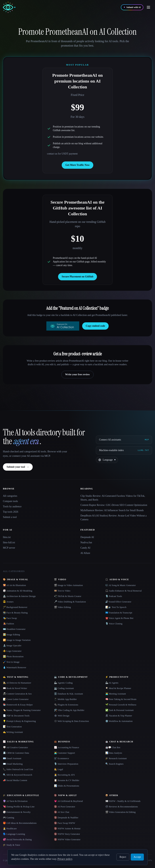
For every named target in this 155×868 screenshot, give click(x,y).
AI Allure (85, 553)
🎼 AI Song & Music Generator (121, 585)
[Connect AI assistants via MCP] (124, 440)
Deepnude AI (87, 537)
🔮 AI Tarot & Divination (15, 801)
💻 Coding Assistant (64, 688)
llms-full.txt (9, 542)
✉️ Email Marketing (13, 764)
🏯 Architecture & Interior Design (19, 596)
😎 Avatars (8, 602)
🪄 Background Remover (15, 607)
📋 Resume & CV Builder (67, 780)
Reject (123, 857)
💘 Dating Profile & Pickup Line (19, 807)
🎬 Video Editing (62, 607)
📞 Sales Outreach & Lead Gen (18, 769)
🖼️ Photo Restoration (13, 656)
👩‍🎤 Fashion (8, 624)
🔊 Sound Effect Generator (118, 602)
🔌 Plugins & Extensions (66, 705)
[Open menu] (148, 7)
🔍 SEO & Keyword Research (18, 775)
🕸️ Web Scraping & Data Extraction (71, 721)
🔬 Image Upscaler (12, 645)
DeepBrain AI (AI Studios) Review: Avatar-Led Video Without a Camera (114, 518)
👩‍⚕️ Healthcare (10, 828)
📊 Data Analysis (114, 753)
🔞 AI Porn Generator (65, 807)
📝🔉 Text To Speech (116, 607)
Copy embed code (95, 326)
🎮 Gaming (8, 818)
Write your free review (77, 374)
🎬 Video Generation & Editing (120, 812)
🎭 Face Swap (10, 618)
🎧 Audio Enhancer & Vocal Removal (124, 591)
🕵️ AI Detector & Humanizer (17, 683)
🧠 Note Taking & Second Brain (121, 699)
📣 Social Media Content (15, 780)
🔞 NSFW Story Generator (67, 834)
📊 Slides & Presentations (67, 786)
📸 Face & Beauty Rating (15, 613)
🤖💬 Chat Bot (113, 747)
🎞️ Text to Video (62, 591)
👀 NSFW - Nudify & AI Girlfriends (123, 801)
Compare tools (10, 501)
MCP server (9, 548)
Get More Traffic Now (77, 165)
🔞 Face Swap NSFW (65, 823)
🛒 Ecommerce (61, 758)
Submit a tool (10, 517)
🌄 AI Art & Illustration (14, 585)
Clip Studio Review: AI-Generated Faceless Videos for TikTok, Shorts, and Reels (113, 498)
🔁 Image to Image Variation (17, 640)
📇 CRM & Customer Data (16, 753)
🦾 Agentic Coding (63, 683)
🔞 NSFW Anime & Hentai (67, 828)
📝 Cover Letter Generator (16, 699)
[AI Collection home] (9, 7)
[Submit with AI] (132, 7)
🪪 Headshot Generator (14, 629)
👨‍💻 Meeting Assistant (116, 694)
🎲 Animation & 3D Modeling (18, 591)
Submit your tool (18, 467)
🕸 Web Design (62, 716)
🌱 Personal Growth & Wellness (121, 705)
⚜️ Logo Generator (12, 651)
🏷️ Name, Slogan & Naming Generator (22, 710)
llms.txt (7, 537)
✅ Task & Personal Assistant (119, 710)
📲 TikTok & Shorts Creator (68, 596)
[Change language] (107, 460)
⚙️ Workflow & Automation (119, 721)
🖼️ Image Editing (11, 635)
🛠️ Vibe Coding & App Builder (69, 710)
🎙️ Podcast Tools (114, 596)
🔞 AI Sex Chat (62, 812)
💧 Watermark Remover (15, 667)
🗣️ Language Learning (14, 834)
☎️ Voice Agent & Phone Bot (119, 618)
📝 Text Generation (12, 727)
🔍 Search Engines (114, 764)
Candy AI (85, 548)
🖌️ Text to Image (11, 662)
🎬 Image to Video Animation (68, 585)
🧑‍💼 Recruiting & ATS (64, 775)
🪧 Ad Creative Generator (15, 747)
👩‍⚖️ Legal (59, 769)
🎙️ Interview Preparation (66, 764)
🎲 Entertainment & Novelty (17, 812)
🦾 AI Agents (112, 683)
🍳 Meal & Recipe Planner (118, 688)
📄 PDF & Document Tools (16, 716)
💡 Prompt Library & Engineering (19, 721)
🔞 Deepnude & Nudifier (66, 818)
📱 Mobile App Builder (65, 699)
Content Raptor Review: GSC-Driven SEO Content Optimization (114, 505)
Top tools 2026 (11, 512)
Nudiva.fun (86, 542)
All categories (10, 496)
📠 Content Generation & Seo (17, 694)
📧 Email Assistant (12, 758)
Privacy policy (65, 859)
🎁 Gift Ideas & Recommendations (20, 823)
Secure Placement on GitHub (78, 277)
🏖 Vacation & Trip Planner (119, 716)
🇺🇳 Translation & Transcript (119, 613)
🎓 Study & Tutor (12, 845)
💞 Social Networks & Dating (17, 839)
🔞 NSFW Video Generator (67, 839)
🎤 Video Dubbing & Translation (70, 602)
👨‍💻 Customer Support (64, 753)
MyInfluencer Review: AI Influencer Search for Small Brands (112, 510)
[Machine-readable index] (124, 450)
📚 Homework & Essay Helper (18, 705)
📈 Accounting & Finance (67, 747)
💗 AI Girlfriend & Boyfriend (68, 801)
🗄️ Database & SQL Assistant (68, 694)
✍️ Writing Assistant (13, 732)
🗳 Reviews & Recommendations (122, 807)
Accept (137, 857)
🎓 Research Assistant (116, 758)
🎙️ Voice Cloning (114, 624)
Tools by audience (12, 507)
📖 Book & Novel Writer (15, 688)
